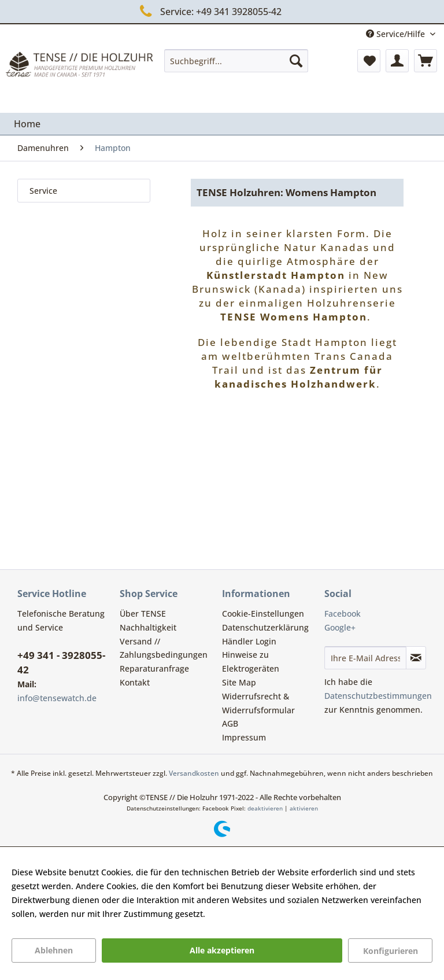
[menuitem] (236, 61)
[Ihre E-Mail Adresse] (365, 658)
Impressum (244, 737)
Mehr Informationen (247, 914)
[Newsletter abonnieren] (416, 658)
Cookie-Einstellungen (263, 614)
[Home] (27, 124)
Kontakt (135, 682)
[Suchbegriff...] (236, 61)
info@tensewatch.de (57, 698)
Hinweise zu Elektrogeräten (251, 662)
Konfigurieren (391, 951)
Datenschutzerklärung (265, 627)
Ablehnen (54, 950)
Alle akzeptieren (222, 950)
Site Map (239, 682)
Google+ (340, 627)
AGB (230, 723)
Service (43, 191)
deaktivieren (265, 808)
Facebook (343, 614)
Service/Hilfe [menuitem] (397, 34)
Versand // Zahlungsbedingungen (164, 648)
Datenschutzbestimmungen (378, 696)
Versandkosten (194, 773)
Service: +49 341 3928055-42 (208, 11)
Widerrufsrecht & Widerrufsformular (258, 703)
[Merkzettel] (369, 61)
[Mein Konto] (397, 61)
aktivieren (304, 808)
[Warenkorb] (425, 61)
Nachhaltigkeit (148, 627)
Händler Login (249, 641)
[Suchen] (296, 61)
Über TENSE (143, 614)
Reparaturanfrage (154, 668)
